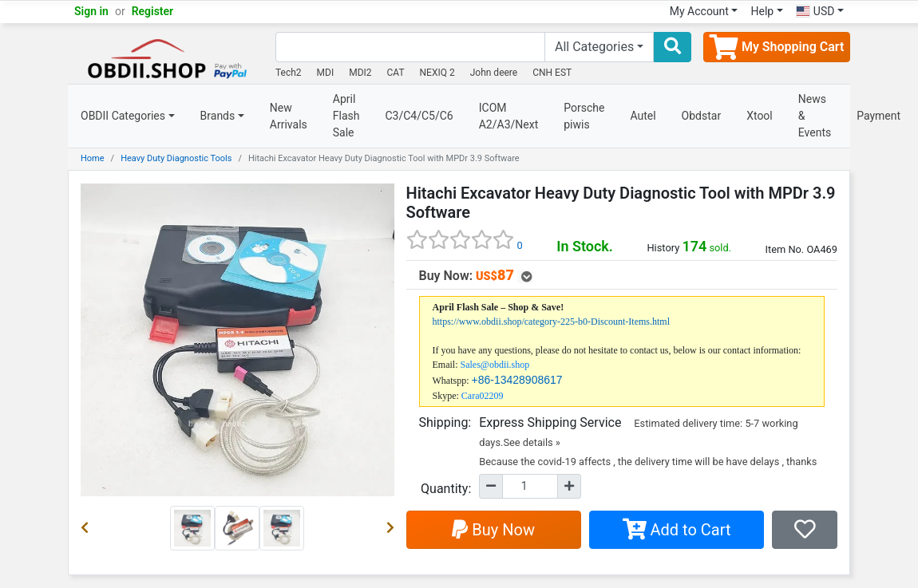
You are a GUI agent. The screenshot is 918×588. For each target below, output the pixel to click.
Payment (878, 116)
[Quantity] (530, 486)
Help (762, 11)
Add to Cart (677, 530)
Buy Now (493, 530)
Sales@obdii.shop (495, 365)
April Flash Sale (346, 116)
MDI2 (360, 73)
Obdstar (702, 116)
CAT (396, 73)
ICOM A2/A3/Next (509, 116)
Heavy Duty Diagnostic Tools (176, 158)
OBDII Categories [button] (123, 116)
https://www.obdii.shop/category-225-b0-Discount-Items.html (552, 322)
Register (153, 11)
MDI (326, 73)
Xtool (760, 116)
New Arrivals (289, 116)
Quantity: (446, 489)
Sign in (91, 11)
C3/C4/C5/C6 (419, 116)
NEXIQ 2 (437, 73)
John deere (494, 73)
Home (93, 158)
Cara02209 (483, 396)
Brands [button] (218, 116)
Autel (643, 116)
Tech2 (289, 73)
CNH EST (552, 73)
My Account (699, 11)
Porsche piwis (584, 116)
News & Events (815, 116)
